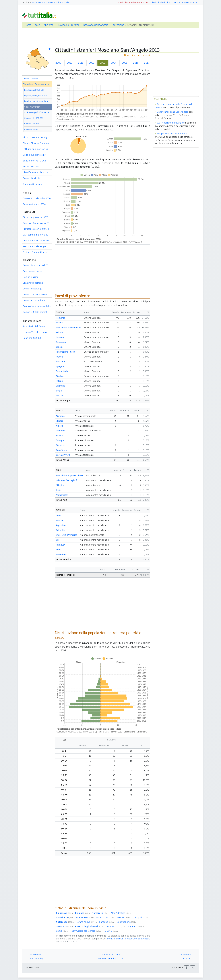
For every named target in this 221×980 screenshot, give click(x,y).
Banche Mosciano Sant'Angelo (173, 112)
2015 (125, 63)
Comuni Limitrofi (31, 178)
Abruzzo (48, 25)
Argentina (61, 525)
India (59, 490)
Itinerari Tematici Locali (35, 332)
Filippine (60, 485)
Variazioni (154, 2)
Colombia (61, 530)
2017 (147, 63)
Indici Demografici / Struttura (37, 112)
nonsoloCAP (39, 2)
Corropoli (140, 917)
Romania (60, 318)
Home (28, 25)
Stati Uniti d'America (67, 535)
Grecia (59, 347)
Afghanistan (62, 495)
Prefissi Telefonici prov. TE (36, 229)
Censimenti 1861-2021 (34, 118)
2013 (103, 63)
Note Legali (35, 955)
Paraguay (61, 545)
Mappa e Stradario (32, 184)
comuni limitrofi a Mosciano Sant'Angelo (129, 939)
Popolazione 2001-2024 (35, 90)
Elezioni (164, 2)
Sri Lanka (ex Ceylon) (66, 480)
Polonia (60, 332)
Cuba (58, 516)
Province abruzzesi (33, 271)
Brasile (59, 520)
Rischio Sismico (31, 167)
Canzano (107, 922)
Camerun (60, 431)
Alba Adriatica (121, 913)
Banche (194, 2)
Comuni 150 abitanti (34, 300)
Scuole (185, 2)
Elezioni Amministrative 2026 (133, 2)
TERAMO (111, 931)
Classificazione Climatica (36, 172)
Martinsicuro (116, 926)
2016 (136, 63)
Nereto (123, 917)
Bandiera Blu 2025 (32, 338)
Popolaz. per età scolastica (36, 101)
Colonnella (64, 926)
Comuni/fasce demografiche (37, 306)
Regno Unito (62, 371)
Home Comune (31, 78)
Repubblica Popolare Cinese (70, 475)
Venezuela (61, 554)
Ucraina (60, 337)
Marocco (60, 416)
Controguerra (127, 922)
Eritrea (59, 436)
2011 (81, 63)
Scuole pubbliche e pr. (34, 155)
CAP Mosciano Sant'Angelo (171, 123)
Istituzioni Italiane (111, 955)
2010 (70, 63)
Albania (60, 323)
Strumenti (186, 955)
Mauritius (61, 445)
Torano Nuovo (86, 922)
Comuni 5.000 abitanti (35, 312)
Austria (60, 395)
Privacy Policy (37, 958)
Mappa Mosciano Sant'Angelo (172, 134)
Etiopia (59, 421)
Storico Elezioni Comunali (36, 143)
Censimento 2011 (32, 129)
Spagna (60, 366)
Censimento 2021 (32, 124)
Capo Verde (62, 450)
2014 (114, 63)
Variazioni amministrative (110, 958)
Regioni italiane (31, 277)
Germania (61, 342)
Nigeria (60, 426)
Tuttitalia (27, 2)
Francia (60, 357)
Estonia (60, 381)
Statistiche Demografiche (36, 84)
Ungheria (61, 386)
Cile (58, 540)
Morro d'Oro (105, 917)
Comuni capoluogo (33, 289)
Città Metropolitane (33, 283)
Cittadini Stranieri (32, 107)
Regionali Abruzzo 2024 (34, 204)
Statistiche (175, 2)
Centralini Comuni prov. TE (36, 223)
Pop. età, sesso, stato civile (36, 96)
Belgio (59, 391)
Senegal (60, 440)
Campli (63, 931)
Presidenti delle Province (36, 241)
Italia (37, 25)
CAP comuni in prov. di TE (36, 235)
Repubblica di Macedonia (69, 328)
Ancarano (136, 926)
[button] (186, 968)
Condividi (144, 55)
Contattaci (186, 958)
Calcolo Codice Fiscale (58, 2)
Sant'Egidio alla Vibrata (86, 931)
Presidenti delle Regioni (35, 246)
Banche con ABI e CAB (34, 161)
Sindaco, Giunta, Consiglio (36, 137)
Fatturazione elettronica (35, 149)
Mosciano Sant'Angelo (96, 25)
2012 (92, 63)
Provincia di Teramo (68, 25)
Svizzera (60, 361)
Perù (58, 550)
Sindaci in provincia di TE (35, 217)
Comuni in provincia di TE (35, 265)
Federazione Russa (65, 352)
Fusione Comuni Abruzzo (36, 252)
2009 (58, 63)
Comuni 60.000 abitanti (36, 295)
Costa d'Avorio (63, 455)
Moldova (60, 376)
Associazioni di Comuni (35, 326)
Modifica (129, 55)
